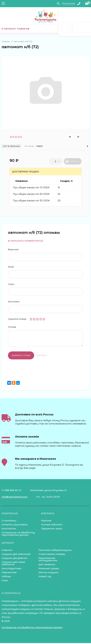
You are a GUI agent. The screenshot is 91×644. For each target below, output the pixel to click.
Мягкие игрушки (48, 572)
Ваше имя (13, 249)
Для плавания (47, 564)
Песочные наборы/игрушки (55, 550)
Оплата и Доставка (15, 525)
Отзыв (12, 327)
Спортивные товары (52, 554)
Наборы (6, 576)
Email (11, 267)
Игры (5, 580)
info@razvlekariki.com (15, 497)
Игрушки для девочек (15, 558)
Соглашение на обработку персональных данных (18, 534)
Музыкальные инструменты (48, 559)
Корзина (46, 521)
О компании (9, 521)
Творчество (9, 572)
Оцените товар (17, 319)
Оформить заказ (52, 529)
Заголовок (14, 302)
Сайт (11, 284)
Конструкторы (12, 568)
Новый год (45, 576)
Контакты (9, 529)
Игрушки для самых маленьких (13, 563)
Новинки (7, 550)
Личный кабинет (52, 525)
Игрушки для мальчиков (16, 554)
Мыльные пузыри (49, 568)
